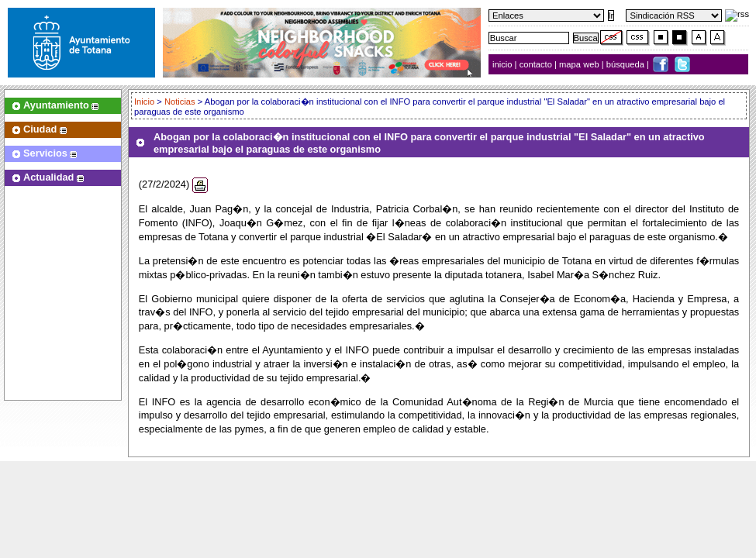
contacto (536, 64)
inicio (504, 64)
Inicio (145, 102)
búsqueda (627, 64)
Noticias (180, 102)
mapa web (580, 64)
